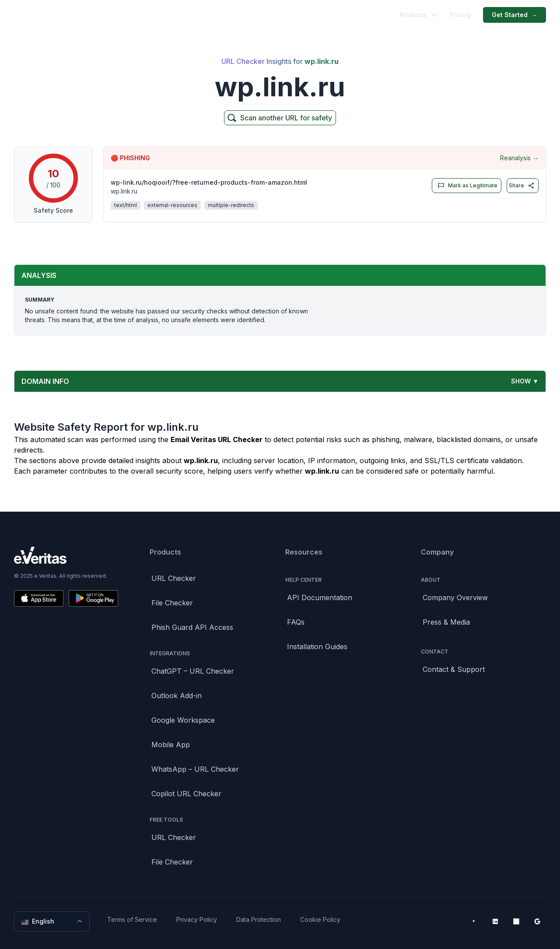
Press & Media (446, 622)
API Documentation (320, 598)
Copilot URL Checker (186, 794)
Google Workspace (183, 720)
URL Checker (174, 578)
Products (419, 15)
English (53, 921)
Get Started (514, 15)
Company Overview (455, 598)
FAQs (296, 622)
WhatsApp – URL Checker (195, 769)
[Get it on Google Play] (93, 598)
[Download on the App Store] (39, 598)
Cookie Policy (320, 919)
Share (522, 186)
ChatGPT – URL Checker (193, 671)
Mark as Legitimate (466, 186)
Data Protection (259, 919)
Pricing (460, 15)
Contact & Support (454, 669)
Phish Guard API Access (192, 627)
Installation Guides (317, 647)
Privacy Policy (197, 919)
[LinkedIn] (495, 921)
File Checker (172, 603)
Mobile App (171, 745)
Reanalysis (519, 158)
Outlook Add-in (177, 696)
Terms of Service (132, 919)
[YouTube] (474, 921)
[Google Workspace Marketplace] (537, 921)
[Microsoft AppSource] (516, 921)
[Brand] (66, 555)
